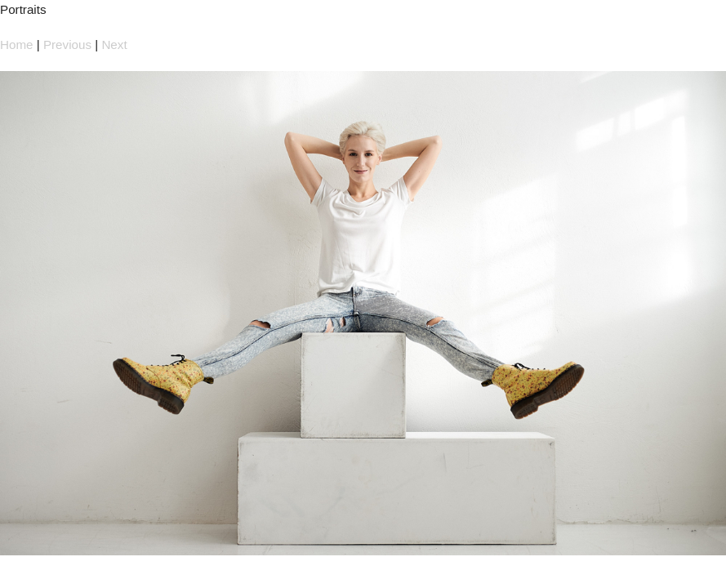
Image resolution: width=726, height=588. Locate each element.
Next (114, 45)
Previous (67, 45)
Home (17, 45)
